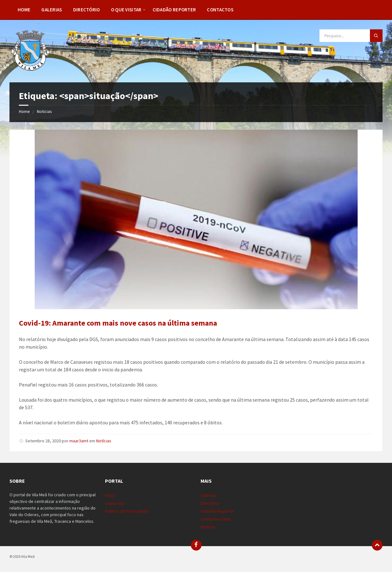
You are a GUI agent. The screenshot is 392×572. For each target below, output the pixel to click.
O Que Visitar (126, 10)
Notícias (104, 441)
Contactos (220, 10)
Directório (87, 10)
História (208, 527)
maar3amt (79, 441)
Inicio (110, 495)
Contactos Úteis (216, 519)
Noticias (44, 111)
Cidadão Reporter (174, 10)
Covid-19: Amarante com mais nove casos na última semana (118, 323)
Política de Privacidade (127, 511)
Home (24, 10)
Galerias (52, 10)
